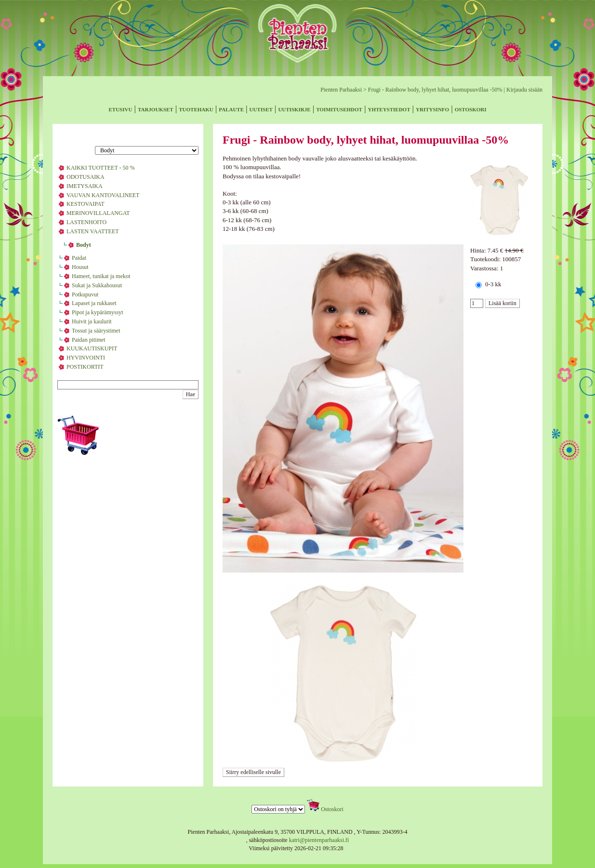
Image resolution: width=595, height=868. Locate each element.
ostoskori (471, 109)
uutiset (261, 109)
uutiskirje (294, 109)
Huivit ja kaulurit (92, 321)
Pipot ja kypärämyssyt (98, 312)
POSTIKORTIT (85, 367)
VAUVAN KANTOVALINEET (103, 195)
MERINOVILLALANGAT (98, 213)
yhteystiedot (389, 109)
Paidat (79, 258)
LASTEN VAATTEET (93, 231)
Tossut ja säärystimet (96, 331)
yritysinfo (432, 109)
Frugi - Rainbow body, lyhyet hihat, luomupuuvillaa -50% (435, 90)
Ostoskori (332, 809)
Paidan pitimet (89, 340)
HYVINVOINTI (86, 358)
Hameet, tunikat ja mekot (101, 276)
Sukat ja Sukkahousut (97, 285)
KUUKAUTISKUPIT (92, 348)
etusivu (121, 109)
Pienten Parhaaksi (341, 90)
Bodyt (84, 245)
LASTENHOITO (86, 222)
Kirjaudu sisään (524, 90)
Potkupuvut (85, 294)
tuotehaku (196, 109)
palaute (231, 109)
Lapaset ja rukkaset (94, 303)
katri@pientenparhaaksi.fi (319, 840)
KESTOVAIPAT (85, 204)
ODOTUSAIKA (86, 177)
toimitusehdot (339, 109)
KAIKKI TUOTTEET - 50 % (101, 168)
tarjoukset (156, 109)
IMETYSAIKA (85, 186)
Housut (80, 267)
